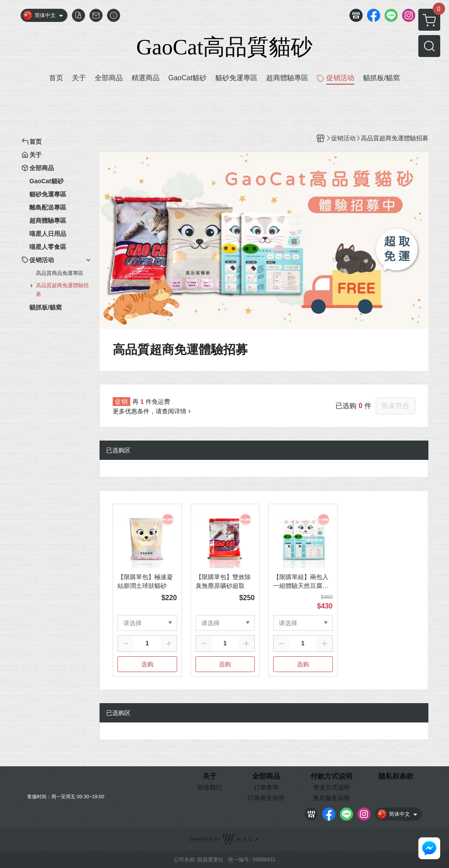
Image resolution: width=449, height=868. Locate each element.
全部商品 (266, 776)
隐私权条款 (396, 776)
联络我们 (210, 787)
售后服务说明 (331, 798)
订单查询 (266, 787)
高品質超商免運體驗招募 (62, 290)
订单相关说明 (266, 798)
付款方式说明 (331, 776)
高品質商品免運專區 (60, 273)
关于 (210, 776)
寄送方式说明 (331, 787)
